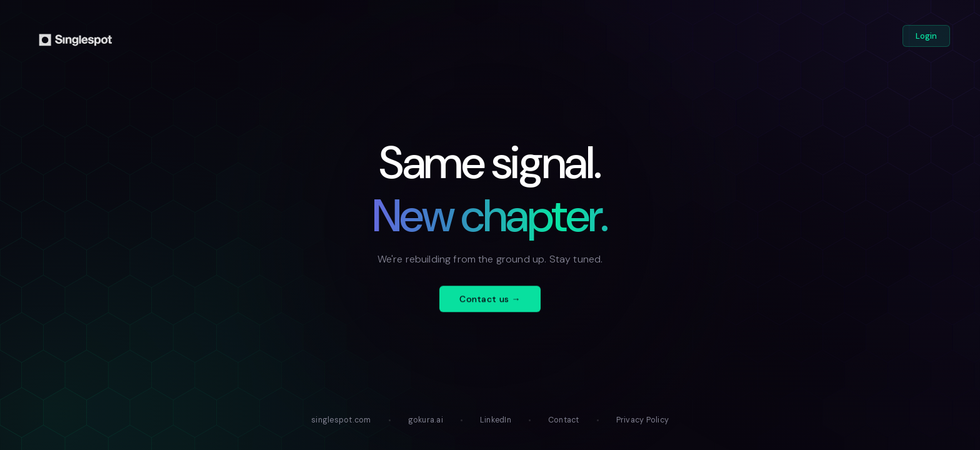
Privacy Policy (643, 420)
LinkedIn (496, 420)
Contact (564, 420)
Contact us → (490, 307)
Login (926, 36)
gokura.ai (426, 420)
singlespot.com (341, 420)
